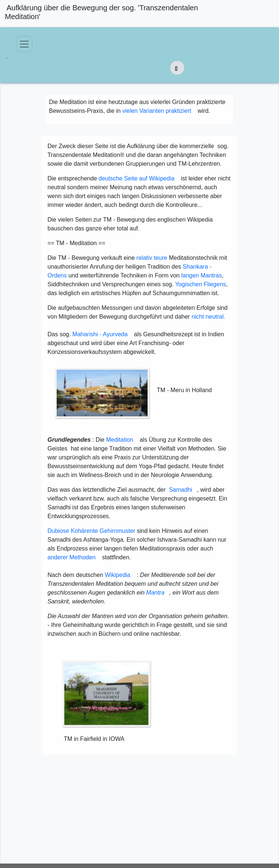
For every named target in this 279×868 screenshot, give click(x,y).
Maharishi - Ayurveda (100, 334)
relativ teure (152, 258)
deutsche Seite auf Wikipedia (137, 178)
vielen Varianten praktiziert (157, 111)
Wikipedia (118, 575)
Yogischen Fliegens (201, 284)
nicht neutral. (208, 317)
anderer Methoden (72, 557)
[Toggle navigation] (24, 44)
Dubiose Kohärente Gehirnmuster (91, 531)
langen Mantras (201, 275)
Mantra (155, 593)
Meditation (120, 440)
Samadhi (181, 490)
